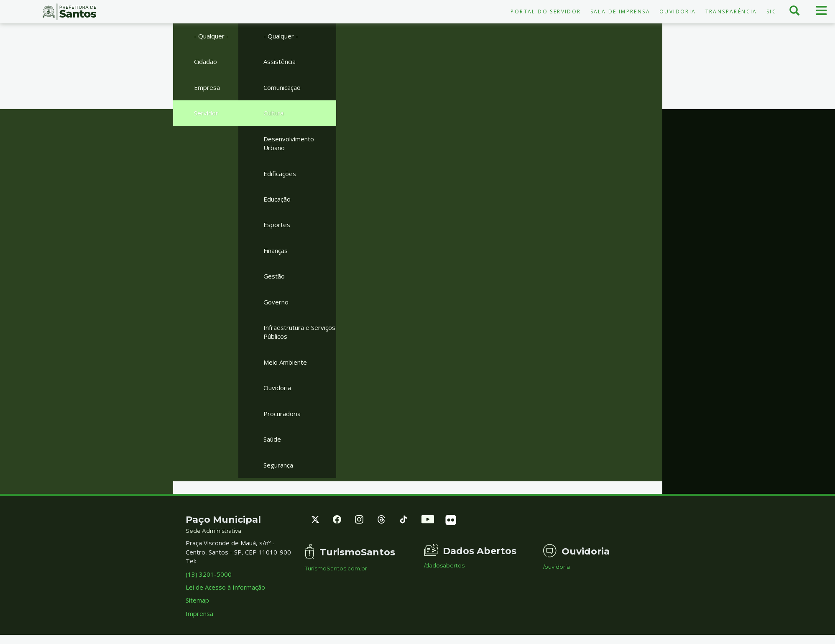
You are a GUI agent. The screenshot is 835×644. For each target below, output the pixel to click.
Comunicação (282, 87)
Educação (277, 199)
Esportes (277, 225)
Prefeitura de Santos (70, 12)
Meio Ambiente (285, 362)
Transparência (731, 11)
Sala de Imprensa (620, 11)
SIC (771, 11)
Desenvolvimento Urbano (289, 143)
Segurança (278, 465)
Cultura (273, 113)
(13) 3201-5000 (209, 574)
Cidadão (206, 61)
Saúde (272, 439)
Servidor (206, 113)
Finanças (276, 250)
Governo (276, 302)
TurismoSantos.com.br (336, 569)
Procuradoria (282, 414)
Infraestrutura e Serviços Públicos (299, 332)
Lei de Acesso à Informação (225, 587)
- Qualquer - (211, 36)
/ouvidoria (557, 567)
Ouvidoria (678, 11)
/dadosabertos (444, 566)
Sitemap (197, 600)
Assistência (280, 61)
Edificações (280, 174)
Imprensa (199, 613)
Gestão (274, 276)
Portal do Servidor (546, 11)
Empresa (207, 87)
